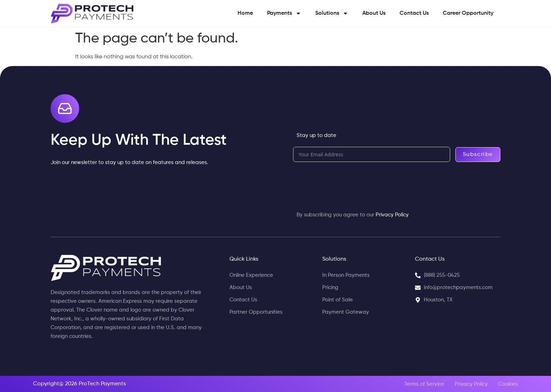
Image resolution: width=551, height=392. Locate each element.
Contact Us (414, 13)
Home (245, 13)
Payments (284, 13)
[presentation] (346, 183)
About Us (374, 13)
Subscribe (478, 155)
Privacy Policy (392, 215)
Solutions (332, 13)
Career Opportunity (468, 13)
